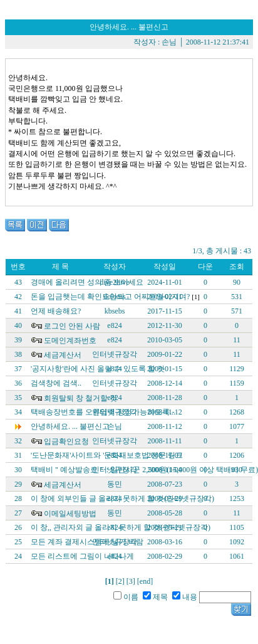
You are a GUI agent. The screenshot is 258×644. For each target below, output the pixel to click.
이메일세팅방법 (70, 514)
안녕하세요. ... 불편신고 (70, 426)
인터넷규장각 (115, 354)
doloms (114, 297)
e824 (114, 325)
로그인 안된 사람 (72, 326)
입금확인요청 (66, 441)
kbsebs (115, 311)
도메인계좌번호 (70, 340)
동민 (115, 484)
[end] (145, 581)
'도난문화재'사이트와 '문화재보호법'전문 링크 (107, 455)
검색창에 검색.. (56, 383)
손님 (169, 42)
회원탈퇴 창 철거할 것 (80, 398)
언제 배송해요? (56, 311)
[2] (120, 581)
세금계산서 (63, 355)
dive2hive (114, 282)
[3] (131, 581)
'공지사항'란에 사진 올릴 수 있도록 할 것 (98, 369)
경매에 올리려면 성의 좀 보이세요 (87, 282)
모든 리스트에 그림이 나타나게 (82, 556)
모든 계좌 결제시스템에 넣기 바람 (87, 542)
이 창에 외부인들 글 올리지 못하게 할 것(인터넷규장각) (122, 499)
